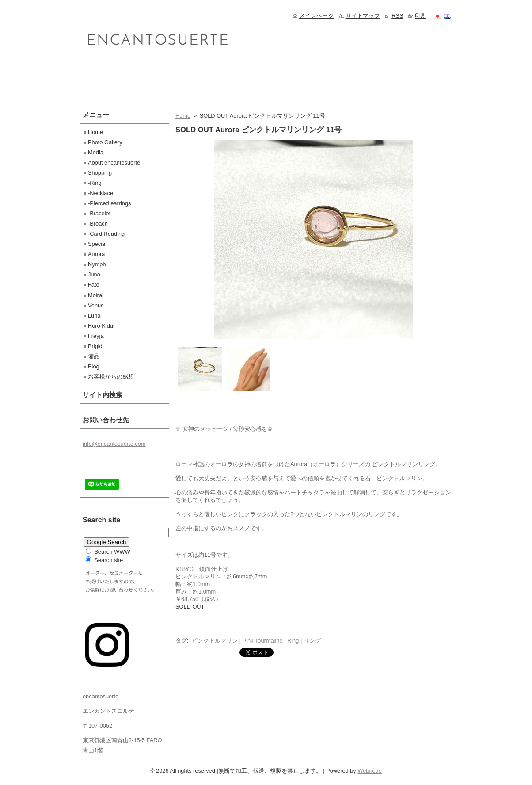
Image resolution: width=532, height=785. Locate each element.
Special (97, 244)
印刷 (421, 16)
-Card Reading (106, 234)
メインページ (316, 16)
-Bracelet (99, 213)
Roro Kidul (101, 326)
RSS (397, 16)
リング (312, 641)
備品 (94, 356)
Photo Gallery (105, 142)
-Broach (98, 224)
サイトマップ (363, 16)
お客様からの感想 (111, 377)
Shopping (100, 173)
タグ (181, 641)
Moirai (96, 295)
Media (96, 152)
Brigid (95, 346)
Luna (94, 316)
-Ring (95, 183)
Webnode (370, 771)
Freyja (96, 336)
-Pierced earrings (109, 203)
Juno (94, 274)
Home (183, 116)
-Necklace (101, 193)
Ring (293, 641)
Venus (96, 305)
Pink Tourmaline (263, 641)
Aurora (96, 254)
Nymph (97, 264)
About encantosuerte (114, 163)
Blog (94, 366)
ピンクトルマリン (215, 641)
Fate (94, 285)
